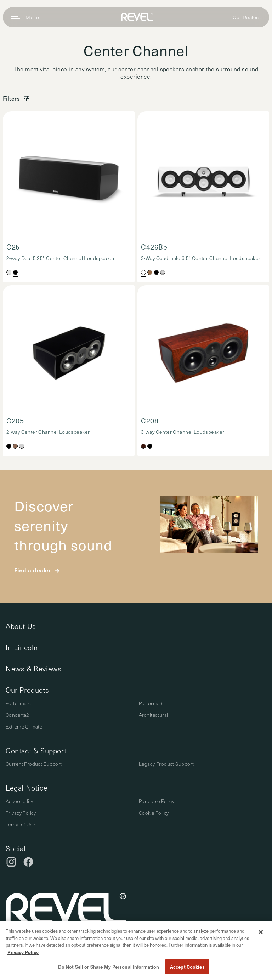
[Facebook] (28, 862)
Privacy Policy (21, 813)
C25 (13, 247)
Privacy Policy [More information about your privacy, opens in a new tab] (23, 952)
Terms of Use (20, 824)
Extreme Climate (24, 727)
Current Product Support (34, 764)
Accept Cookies (187, 967)
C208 (150, 421)
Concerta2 (17, 715)
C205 (15, 421)
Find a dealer (32, 570)
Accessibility (19, 801)
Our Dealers (247, 17)
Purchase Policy (157, 801)
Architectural (153, 715)
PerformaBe (19, 703)
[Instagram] (11, 862)
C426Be (154, 247)
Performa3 (151, 703)
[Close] (261, 932)
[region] (136, 950)
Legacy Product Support (166, 764)
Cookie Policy (154, 813)
